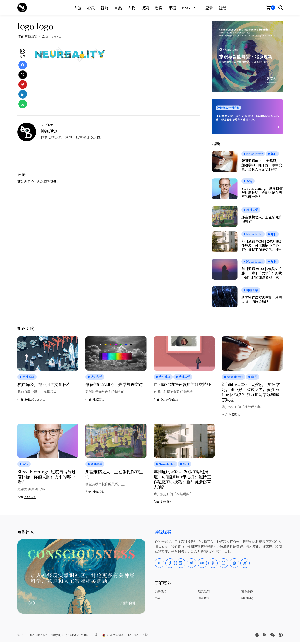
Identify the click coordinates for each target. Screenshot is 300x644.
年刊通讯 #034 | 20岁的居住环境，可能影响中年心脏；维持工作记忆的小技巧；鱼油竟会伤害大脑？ (261, 245)
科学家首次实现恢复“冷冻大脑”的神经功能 (262, 300)
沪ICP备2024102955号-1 (83, 635)
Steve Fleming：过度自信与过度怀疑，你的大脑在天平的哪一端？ (262, 193)
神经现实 (31, 36)
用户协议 (247, 598)
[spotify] (257, 635)
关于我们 (161, 591)
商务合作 (247, 591)
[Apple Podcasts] (281, 635)
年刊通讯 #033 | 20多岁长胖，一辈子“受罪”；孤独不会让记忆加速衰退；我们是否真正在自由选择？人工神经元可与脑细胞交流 (262, 273)
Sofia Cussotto (35, 399)
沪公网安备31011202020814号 (125, 635)
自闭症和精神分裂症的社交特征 (182, 384)
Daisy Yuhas (169, 399)
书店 (158, 598)
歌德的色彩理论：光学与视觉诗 (114, 384)
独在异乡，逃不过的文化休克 (44, 384)
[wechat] (272, 635)
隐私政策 (204, 598)
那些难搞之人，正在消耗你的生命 (262, 219)
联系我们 (204, 591)
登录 (53, 182)
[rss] (265, 635)
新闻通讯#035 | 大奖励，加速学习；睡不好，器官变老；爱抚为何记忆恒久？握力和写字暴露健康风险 (262, 165)
